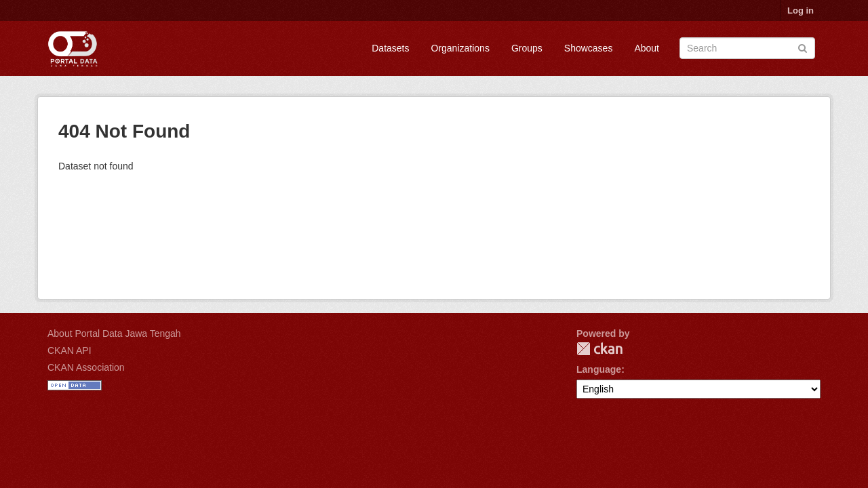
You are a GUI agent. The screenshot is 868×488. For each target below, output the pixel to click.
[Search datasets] (747, 48)
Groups (527, 48)
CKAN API (70, 350)
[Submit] (803, 47)
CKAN (599, 349)
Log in (801, 11)
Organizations (460, 48)
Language (599, 369)
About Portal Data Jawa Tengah (114, 333)
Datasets (390, 48)
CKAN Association (86, 367)
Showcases (589, 48)
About (647, 48)
